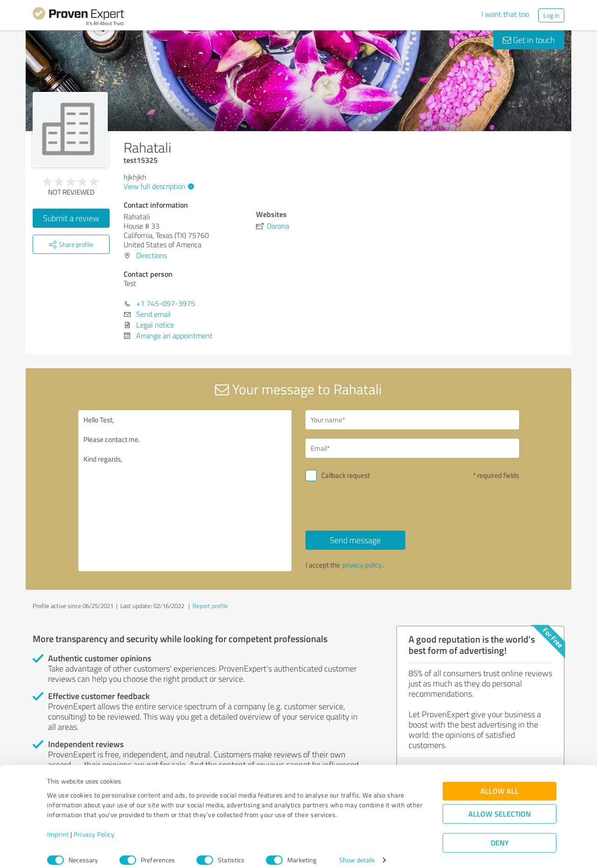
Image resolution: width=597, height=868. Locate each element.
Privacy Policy (94, 824)
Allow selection (500, 804)
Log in (551, 15)
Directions (152, 255)
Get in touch (529, 40)
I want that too (505, 14)
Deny (500, 833)
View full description (158, 186)
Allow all (500, 781)
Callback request (346, 475)
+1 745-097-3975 (166, 303)
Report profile (210, 606)
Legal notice (155, 325)
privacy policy (362, 565)
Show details (357, 850)
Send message (355, 540)
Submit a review (71, 218)
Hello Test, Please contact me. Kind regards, (185, 491)
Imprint (58, 824)
